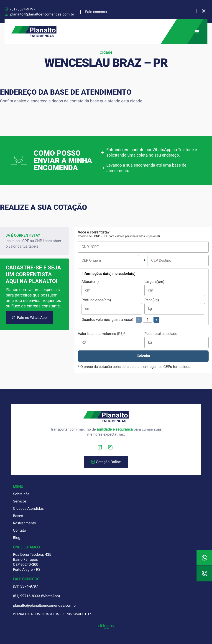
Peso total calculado (176, 340)
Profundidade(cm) (112, 306)
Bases (18, 516)
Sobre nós (21, 494)
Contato (19, 530)
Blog (17, 538)
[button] (197, 32)
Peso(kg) (175, 306)
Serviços (20, 501)
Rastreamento (24, 523)
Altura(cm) (112, 288)
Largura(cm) (175, 288)
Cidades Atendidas (28, 508)
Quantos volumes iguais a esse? (120, 320)
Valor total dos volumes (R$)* (110, 340)
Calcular (143, 356)
